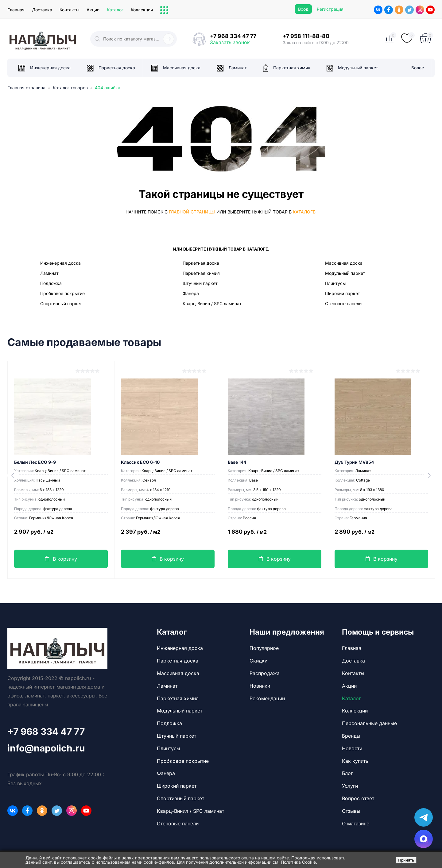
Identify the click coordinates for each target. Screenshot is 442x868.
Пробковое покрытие (62, 293)
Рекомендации (267, 698)
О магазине (356, 824)
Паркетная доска (201, 263)
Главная (16, 10)
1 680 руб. (275, 535)
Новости (352, 748)
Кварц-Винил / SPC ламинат (212, 303)
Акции (93, 10)
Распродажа (265, 673)
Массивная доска (344, 263)
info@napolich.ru (46, 748)
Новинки (260, 686)
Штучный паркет (200, 283)
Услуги (350, 786)
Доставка (42, 10)
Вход (303, 9)
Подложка (51, 283)
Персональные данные (369, 723)
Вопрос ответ (358, 798)
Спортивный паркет (61, 303)
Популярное (264, 648)
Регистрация (330, 9)
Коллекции (142, 10)
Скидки (258, 661)
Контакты (69, 10)
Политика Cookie (298, 862)
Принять (406, 860)
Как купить (355, 761)
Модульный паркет (345, 273)
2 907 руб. (61, 535)
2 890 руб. (381, 535)
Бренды (351, 736)
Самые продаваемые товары (84, 342)
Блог (347, 773)
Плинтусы (335, 283)
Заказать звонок (230, 42)
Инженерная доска (60, 263)
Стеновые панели (343, 303)
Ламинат (49, 273)
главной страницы (192, 212)
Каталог (115, 10)
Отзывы (351, 811)
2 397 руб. (168, 535)
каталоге (304, 212)
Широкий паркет (343, 293)
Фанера (191, 293)
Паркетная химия (201, 273)
